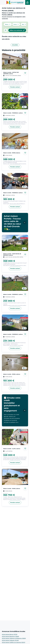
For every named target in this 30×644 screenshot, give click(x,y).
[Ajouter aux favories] (25, 73)
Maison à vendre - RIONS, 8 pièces (12, 153)
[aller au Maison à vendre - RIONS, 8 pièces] (15, 141)
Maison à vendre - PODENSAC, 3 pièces (13, 193)
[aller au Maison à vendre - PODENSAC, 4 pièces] (15, 101)
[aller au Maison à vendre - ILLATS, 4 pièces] (15, 437)
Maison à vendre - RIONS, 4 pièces (12, 374)
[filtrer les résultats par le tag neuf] (24, 24)
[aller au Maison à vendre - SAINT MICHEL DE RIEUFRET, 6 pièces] (15, 243)
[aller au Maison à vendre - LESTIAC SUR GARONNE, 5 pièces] (15, 61)
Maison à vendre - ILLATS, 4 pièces (12, 449)
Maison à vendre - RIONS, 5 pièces (12, 489)
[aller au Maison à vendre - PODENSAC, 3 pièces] (15, 181)
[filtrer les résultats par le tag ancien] (16, 24)
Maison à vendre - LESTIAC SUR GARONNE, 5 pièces (11, 73)
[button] (8, 24)
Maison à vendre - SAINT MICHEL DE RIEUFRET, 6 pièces (12, 254)
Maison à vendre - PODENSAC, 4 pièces (13, 113)
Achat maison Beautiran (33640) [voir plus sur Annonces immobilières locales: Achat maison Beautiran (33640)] (10, 636)
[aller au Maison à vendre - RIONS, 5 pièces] (15, 477)
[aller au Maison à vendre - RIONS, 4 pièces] (15, 363)
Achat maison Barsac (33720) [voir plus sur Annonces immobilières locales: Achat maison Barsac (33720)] (10, 634)
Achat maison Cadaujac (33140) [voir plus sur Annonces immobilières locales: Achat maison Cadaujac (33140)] (10, 640)
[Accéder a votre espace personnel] (28, 2)
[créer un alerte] (6, 30)
